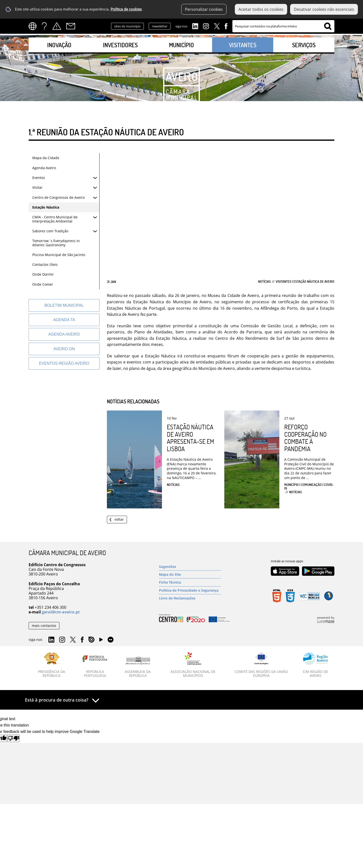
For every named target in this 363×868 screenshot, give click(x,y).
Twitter (217, 26)
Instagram (206, 26)
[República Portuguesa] (95, 665)
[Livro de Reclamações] (190, 598)
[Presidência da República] (52, 665)
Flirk (111, 640)
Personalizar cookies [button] (204, 9)
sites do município (127, 26)
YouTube (101, 641)
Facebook (226, 26)
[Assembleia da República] (138, 667)
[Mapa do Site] (190, 574)
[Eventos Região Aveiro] (64, 363)
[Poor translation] (13, 738)
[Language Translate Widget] (34, 26)
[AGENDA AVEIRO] (64, 334)
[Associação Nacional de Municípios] (193, 665)
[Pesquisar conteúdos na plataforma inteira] (328, 26)
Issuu (91, 640)
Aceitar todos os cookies (261, 9)
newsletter (160, 26)
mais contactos (44, 626)
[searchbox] (283, 26)
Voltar (119, 519)
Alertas (57, 26)
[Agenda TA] (64, 320)
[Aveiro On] (64, 349)
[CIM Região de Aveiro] (315, 665)
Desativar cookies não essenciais (324, 9)
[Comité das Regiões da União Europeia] (261, 665)
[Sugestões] (190, 567)
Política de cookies (126, 9)
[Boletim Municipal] (64, 305)
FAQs (44, 26)
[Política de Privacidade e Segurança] (190, 590)
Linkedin (195, 26)
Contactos (71, 26)
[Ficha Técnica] (190, 582)
